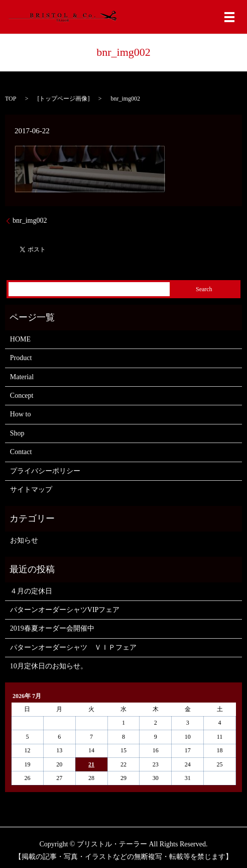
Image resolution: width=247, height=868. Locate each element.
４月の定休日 (31, 591)
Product (21, 358)
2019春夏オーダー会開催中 (52, 628)
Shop (17, 433)
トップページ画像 (63, 99)
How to (21, 414)
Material (22, 377)
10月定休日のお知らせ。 (49, 666)
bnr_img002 (30, 221)
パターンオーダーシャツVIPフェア (65, 610)
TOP (11, 99)
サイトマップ (31, 490)
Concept (22, 396)
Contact (21, 452)
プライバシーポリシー (45, 471)
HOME (20, 339)
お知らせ (24, 540)
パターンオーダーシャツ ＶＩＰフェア (73, 647)
